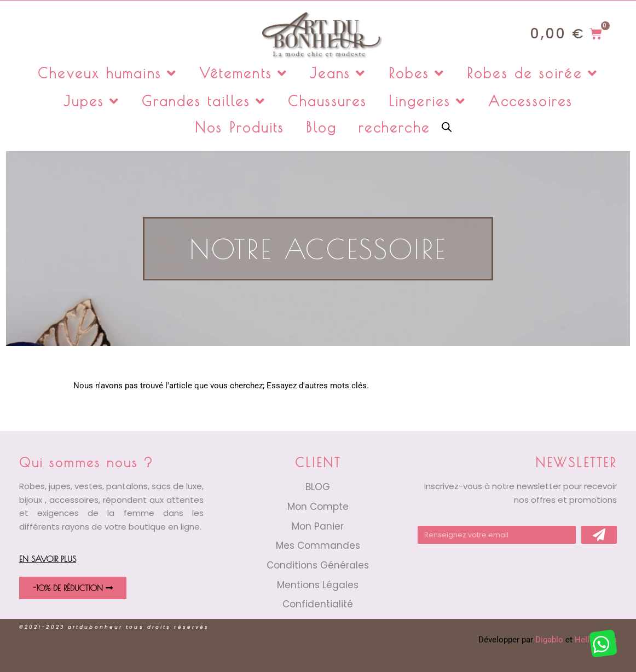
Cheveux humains (108, 73)
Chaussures (327, 101)
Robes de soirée (533, 73)
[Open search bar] (447, 126)
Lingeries (427, 101)
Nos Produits (239, 127)
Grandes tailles (204, 101)
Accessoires (530, 101)
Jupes (92, 101)
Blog (321, 127)
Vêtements (244, 73)
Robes (417, 73)
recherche (394, 127)
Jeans (338, 73)
